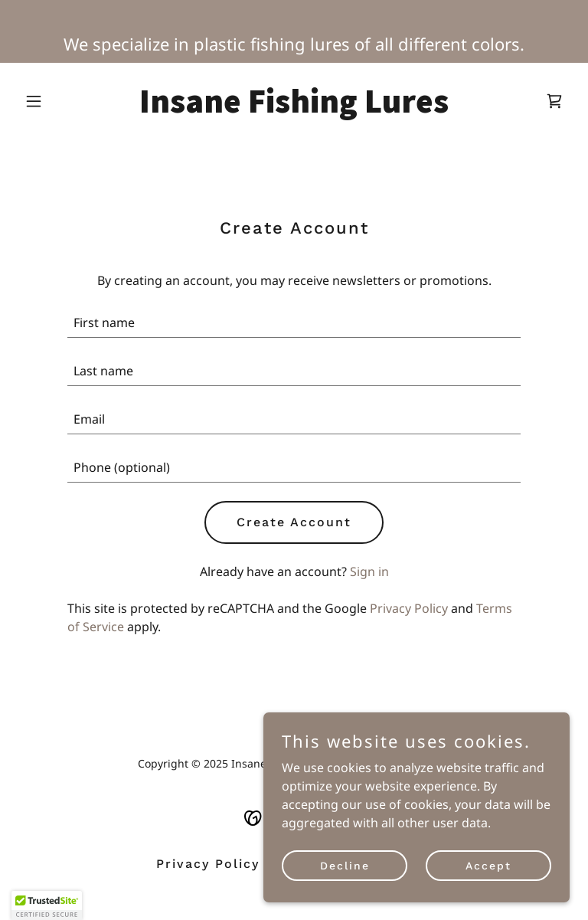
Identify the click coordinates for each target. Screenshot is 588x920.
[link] (294, 108)
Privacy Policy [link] (409, 608)
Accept (488, 865)
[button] (60, 101)
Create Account (294, 522)
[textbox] (294, 323)
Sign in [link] (369, 571)
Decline (345, 865)
